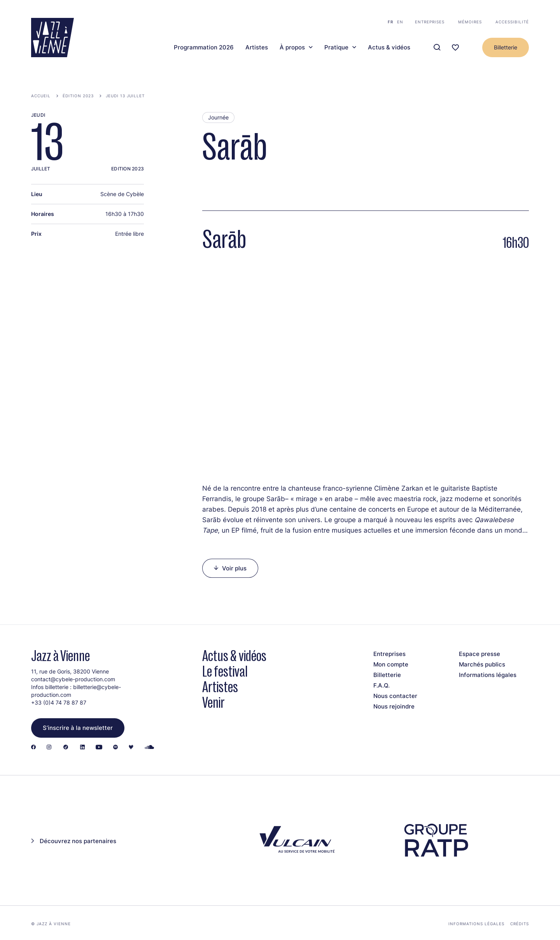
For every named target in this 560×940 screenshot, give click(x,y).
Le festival (225, 671)
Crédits (520, 924)
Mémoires (470, 22)
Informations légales (488, 675)
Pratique (336, 47)
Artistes (257, 47)
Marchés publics (482, 664)
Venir (213, 702)
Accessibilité (512, 22)
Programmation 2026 (204, 47)
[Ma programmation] (455, 48)
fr (390, 22)
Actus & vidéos (389, 47)
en (400, 22)
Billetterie (506, 47)
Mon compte (391, 664)
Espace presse (479, 654)
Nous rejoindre (394, 706)
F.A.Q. (381, 685)
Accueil (41, 96)
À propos (292, 47)
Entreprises (430, 22)
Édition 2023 (78, 96)
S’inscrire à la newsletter (78, 728)
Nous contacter (395, 696)
